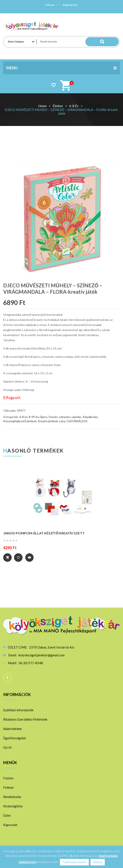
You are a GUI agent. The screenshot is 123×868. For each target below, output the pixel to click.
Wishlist (53, 85)
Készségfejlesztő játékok (20, 421)
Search (110, 42)
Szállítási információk (18, 710)
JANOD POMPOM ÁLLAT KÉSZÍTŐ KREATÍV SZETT (44, 533)
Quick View (30, 558)
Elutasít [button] (98, 862)
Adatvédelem (12, 728)
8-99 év (34, 417)
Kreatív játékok (48, 421)
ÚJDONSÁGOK (77, 421)
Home (42, 106)
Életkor (58, 106)
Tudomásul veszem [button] (74, 862)
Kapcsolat (10, 825)
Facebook (7, 677)
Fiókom (50, 5)
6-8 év (74, 106)
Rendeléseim (12, 797)
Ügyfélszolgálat (15, 738)
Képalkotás (90, 417)
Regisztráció (70, 5)
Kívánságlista (13, 806)
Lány (62, 421)
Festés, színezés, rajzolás (65, 417)
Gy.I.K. (8, 747)
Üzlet (7, 815)
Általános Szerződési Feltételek (25, 719)
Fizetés (8, 778)
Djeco (44, 417)
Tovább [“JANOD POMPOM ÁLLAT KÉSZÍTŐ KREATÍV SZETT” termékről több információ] (7, 558)
